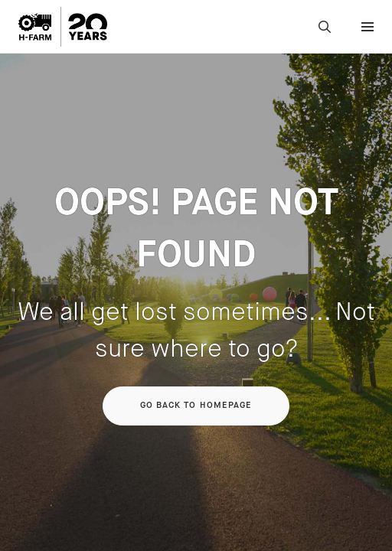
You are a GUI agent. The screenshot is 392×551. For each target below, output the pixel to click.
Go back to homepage (196, 406)
